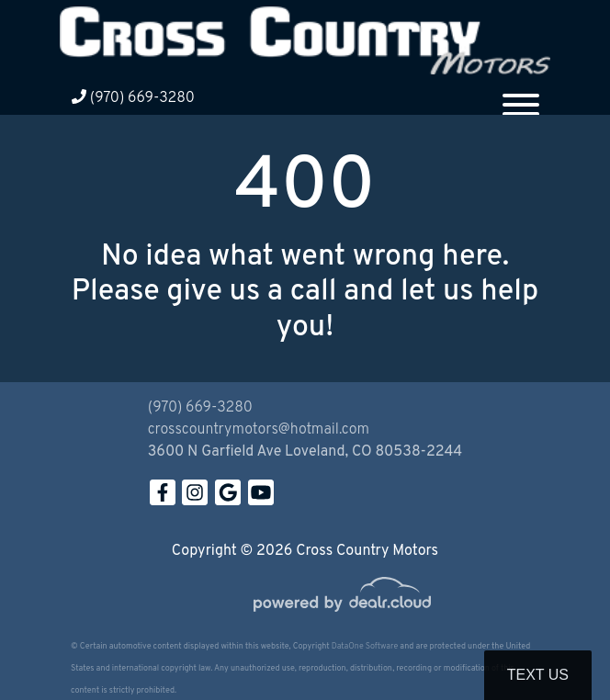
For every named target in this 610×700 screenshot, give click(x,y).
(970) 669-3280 (133, 98)
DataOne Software (365, 646)
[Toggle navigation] (521, 97)
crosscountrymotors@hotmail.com (259, 430)
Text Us (538, 675)
